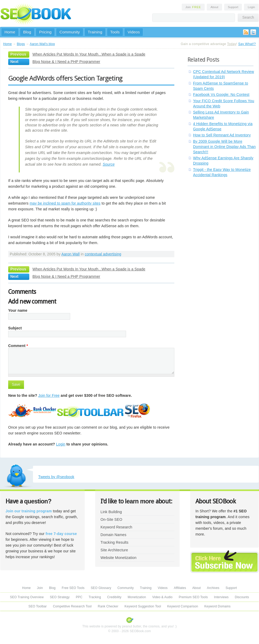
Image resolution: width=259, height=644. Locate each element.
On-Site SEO (111, 519)
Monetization (137, 597)
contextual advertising (103, 254)
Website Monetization (118, 558)
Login (251, 7)
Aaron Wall (71, 254)
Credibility (114, 597)
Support (233, 7)
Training (95, 32)
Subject (15, 328)
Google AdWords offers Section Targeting (65, 78)
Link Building (111, 512)
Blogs (21, 44)
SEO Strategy (60, 597)
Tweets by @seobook (56, 477)
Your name (18, 310)
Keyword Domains (217, 606)
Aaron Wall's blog (42, 44)
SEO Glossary (101, 588)
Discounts (242, 597)
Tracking (95, 597)
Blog (27, 32)
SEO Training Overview (27, 597)
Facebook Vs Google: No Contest (221, 95)
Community (69, 32)
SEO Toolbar (38, 606)
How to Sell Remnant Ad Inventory (222, 135)
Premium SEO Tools (193, 597)
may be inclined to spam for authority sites (65, 203)
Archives (213, 588)
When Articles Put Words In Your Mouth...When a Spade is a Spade (89, 54)
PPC (79, 597)
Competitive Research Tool (72, 606)
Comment (18, 346)
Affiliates (180, 588)
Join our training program (29, 511)
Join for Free (49, 395)
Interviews (221, 597)
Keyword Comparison (183, 606)
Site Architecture (114, 550)
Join (193, 7)
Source (109, 164)
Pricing (45, 32)
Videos (134, 32)
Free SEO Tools (73, 588)
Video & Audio (162, 597)
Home (10, 32)
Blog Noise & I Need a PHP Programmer (66, 62)
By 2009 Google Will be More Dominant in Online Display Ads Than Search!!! (224, 147)
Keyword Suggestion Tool (143, 606)
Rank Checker (108, 606)
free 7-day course (61, 534)
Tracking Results (114, 542)
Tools (115, 32)
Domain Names (113, 535)
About (214, 7)
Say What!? (247, 44)
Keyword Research (116, 527)
